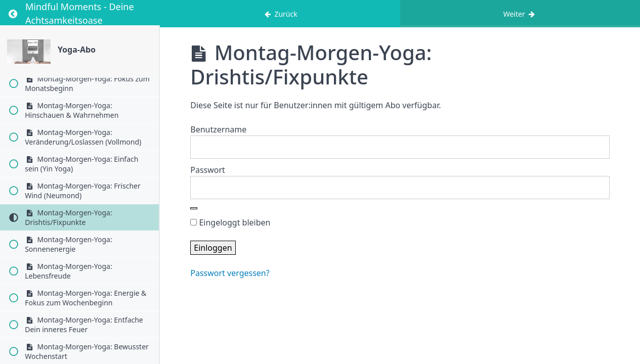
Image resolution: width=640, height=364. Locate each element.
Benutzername (218, 129)
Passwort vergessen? (230, 273)
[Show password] (194, 208)
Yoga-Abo (77, 50)
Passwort (208, 170)
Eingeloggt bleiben (230, 222)
